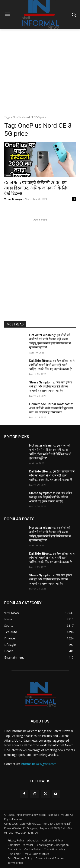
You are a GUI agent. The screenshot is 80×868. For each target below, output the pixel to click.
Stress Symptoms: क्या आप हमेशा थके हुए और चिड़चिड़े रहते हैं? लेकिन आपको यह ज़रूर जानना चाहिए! (51, 387)
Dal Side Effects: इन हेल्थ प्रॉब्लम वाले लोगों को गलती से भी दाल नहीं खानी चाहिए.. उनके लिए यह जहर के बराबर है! (52, 365)
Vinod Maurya (13, 199)
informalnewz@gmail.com (39, 764)
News (9, 175)
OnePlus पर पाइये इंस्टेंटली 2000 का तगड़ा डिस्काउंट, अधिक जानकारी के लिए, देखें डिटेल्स (37, 188)
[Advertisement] (40, 71)
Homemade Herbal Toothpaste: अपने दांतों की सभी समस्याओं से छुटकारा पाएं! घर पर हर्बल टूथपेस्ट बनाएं (51, 408)
